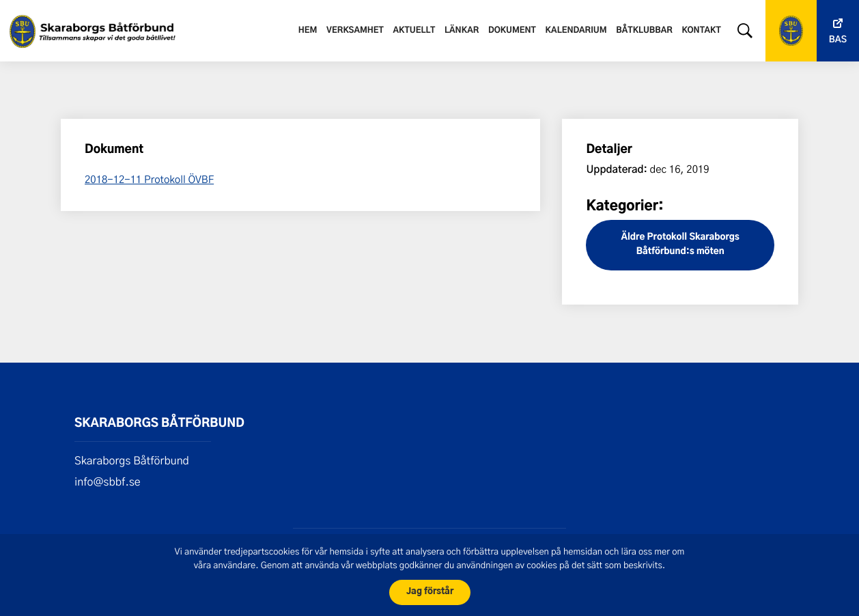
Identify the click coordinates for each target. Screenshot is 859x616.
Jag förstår (430, 592)
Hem (308, 31)
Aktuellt (414, 31)
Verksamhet (355, 31)
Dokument (512, 31)
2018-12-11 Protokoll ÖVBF (149, 179)
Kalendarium (576, 31)
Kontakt (702, 31)
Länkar (462, 31)
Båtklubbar (644, 31)
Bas (838, 40)
